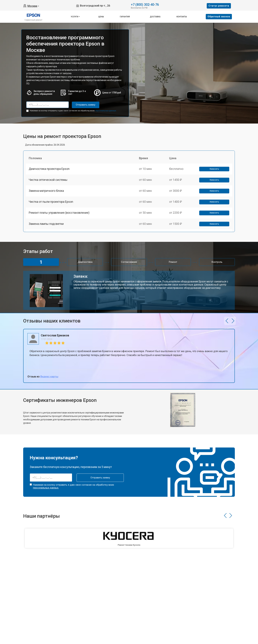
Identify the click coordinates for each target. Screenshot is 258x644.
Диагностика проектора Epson (49, 169)
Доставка (155, 17)
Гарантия (125, 17)
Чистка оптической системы (48, 181)
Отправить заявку (85, 105)
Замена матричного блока (46, 192)
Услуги (74, 17)
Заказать (214, 169)
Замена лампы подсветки (46, 226)
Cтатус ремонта (219, 6)
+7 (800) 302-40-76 (145, 4)
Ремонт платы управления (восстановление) (59, 215)
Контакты (182, 17)
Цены (101, 17)
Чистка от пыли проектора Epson (51, 203)
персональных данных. (106, 111)
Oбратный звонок (219, 17)
